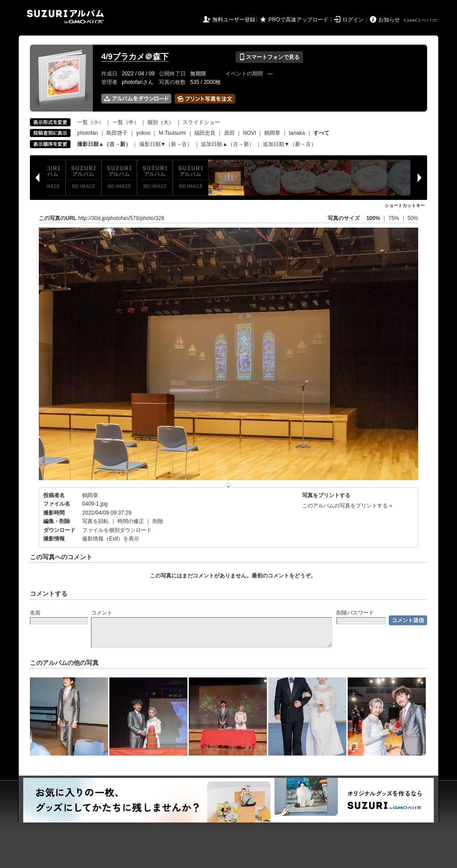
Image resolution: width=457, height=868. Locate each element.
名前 (35, 613)
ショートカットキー (405, 206)
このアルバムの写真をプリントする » (347, 506)
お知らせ (389, 20)
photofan (88, 133)
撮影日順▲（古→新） (104, 144)
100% (373, 218)
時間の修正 (131, 521)
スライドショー (201, 122)
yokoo (143, 133)
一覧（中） (126, 122)
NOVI (249, 133)
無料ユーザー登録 (234, 20)
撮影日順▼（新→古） (166, 144)
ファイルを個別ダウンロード (117, 530)
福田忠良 (205, 133)
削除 (158, 521)
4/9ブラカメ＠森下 (135, 57)
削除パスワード (355, 613)
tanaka (297, 133)
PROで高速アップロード (299, 20)
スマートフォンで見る (269, 57)
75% (394, 218)
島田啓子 (117, 133)
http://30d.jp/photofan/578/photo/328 (121, 218)
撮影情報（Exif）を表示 (111, 539)
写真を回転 (96, 521)
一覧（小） (91, 122)
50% (413, 218)
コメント (102, 613)
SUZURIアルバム (65, 17)
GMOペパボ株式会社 (422, 21)
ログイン (353, 20)
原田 (229, 133)
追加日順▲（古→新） (228, 144)
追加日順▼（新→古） (290, 144)
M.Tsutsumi (172, 133)
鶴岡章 (272, 133)
